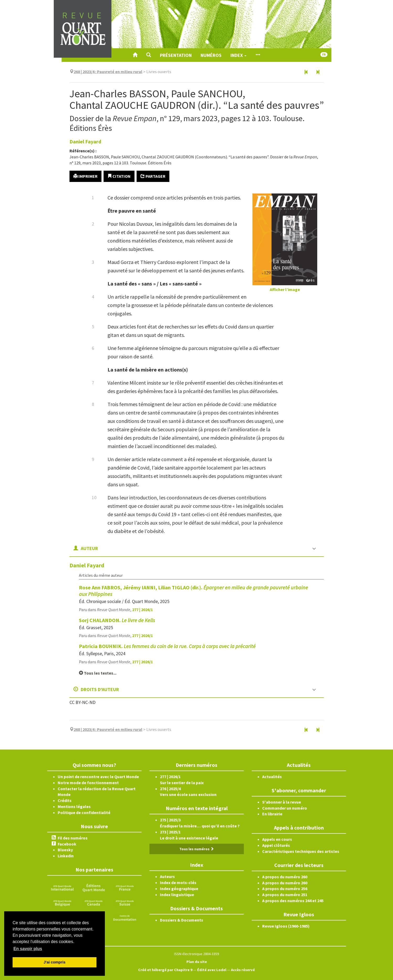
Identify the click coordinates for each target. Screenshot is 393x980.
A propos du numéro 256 (285, 889)
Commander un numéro (285, 808)
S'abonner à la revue (282, 802)
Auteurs (167, 876)
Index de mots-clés (178, 882)
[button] (149, 55)
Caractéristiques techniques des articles (301, 851)
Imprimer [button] (85, 176)
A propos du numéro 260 (285, 877)
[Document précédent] (306, 72)
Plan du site (197, 962)
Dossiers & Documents (182, 920)
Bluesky (65, 850)
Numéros (211, 55)
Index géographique (179, 889)
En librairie (272, 814)
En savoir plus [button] (28, 949)
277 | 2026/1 (142, 610)
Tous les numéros (197, 849)
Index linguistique (177, 895)
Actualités (272, 777)
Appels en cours (277, 839)
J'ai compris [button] (54, 962)
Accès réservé (243, 970)
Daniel (85, 141)
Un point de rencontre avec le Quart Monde (98, 777)
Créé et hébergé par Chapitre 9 (165, 970)
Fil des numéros (73, 838)
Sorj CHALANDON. (117, 620)
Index (238, 55)
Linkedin (66, 856)
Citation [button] (119, 176)
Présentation (176, 55)
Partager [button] (153, 176)
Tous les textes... (98, 673)
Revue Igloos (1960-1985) (286, 926)
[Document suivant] (318, 72)
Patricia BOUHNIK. (167, 646)
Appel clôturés (276, 845)
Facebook (67, 844)
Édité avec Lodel (212, 970)
